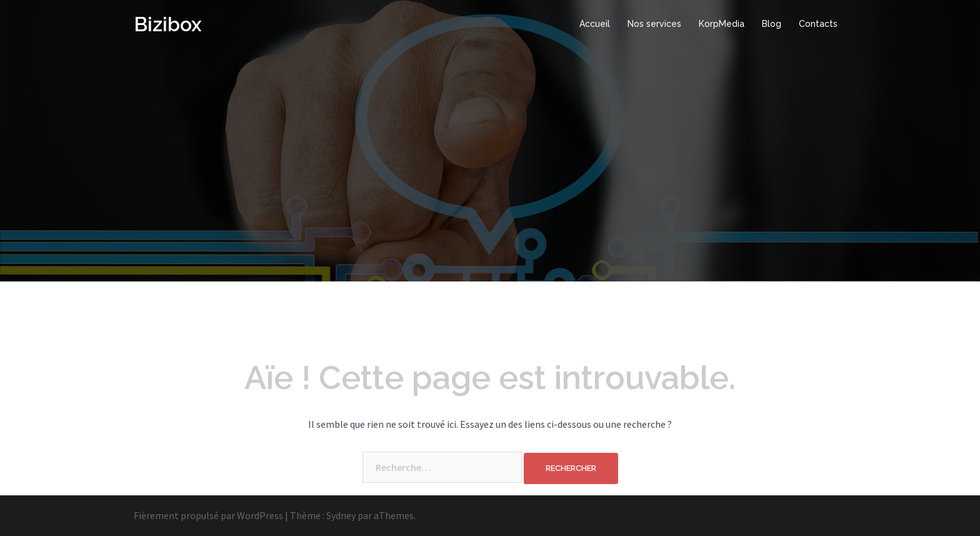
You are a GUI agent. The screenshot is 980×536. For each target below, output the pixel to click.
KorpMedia (722, 24)
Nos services (654, 24)
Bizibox (168, 24)
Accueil (595, 24)
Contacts (818, 24)
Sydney (341, 515)
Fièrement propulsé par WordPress (208, 515)
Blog (772, 24)
